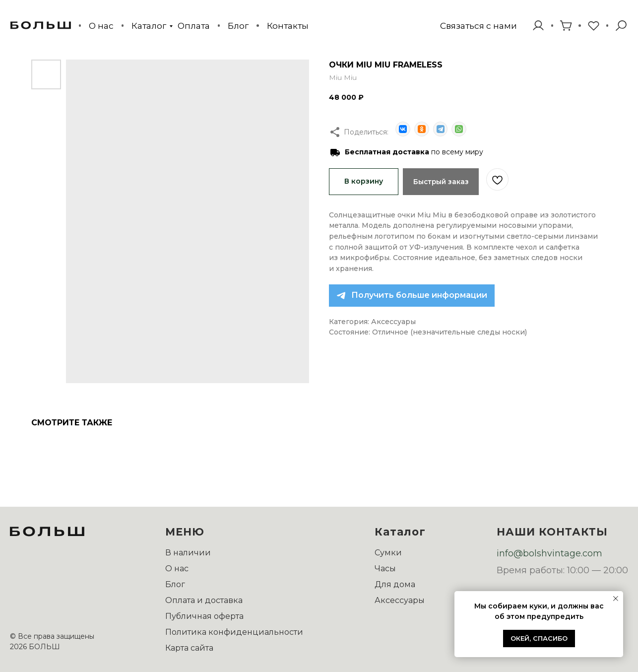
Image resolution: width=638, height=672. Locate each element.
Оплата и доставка (204, 600)
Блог (238, 26)
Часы (385, 569)
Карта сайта (189, 648)
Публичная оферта (204, 616)
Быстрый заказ (443, 181)
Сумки (388, 553)
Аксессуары (400, 600)
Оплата (194, 26)
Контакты (288, 26)
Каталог (149, 26)
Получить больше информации (419, 295)
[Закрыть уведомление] (616, 599)
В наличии (188, 553)
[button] (478, 26)
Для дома (395, 584)
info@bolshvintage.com (549, 553)
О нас (101, 26)
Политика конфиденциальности (234, 632)
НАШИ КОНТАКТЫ (552, 532)
